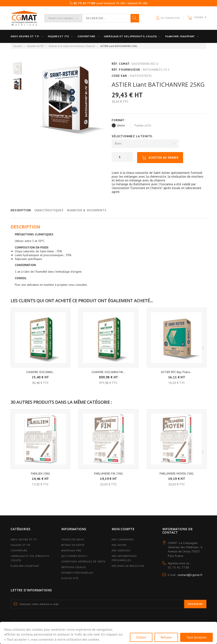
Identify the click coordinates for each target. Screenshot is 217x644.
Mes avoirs (119, 545)
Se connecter (168, 18)
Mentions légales (74, 567)
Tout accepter (196, 637)
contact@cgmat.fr (190, 575)
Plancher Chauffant (180, 36)
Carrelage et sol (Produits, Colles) (130, 36)
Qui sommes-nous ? (75, 556)
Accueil (18, 46)
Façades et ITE (58, 36)
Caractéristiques (49, 210)
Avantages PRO (71, 550)
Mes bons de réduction (128, 566)
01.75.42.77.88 (179, 567)
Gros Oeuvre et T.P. (24, 539)
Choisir (141, 637)
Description (21, 210)
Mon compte (123, 529)
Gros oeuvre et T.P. (25, 36)
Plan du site (70, 578)
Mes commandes (123, 539)
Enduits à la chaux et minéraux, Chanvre (72, 46)
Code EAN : (120, 76)
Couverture (86, 36)
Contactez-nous (73, 539)
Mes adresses (121, 550)
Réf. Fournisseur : (127, 70)
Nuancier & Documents (87, 210)
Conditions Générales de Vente (83, 561)
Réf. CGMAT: (121, 64)
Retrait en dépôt (73, 545)
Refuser (166, 637)
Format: (119, 120)
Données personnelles (77, 573)
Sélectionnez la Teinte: (133, 136)
